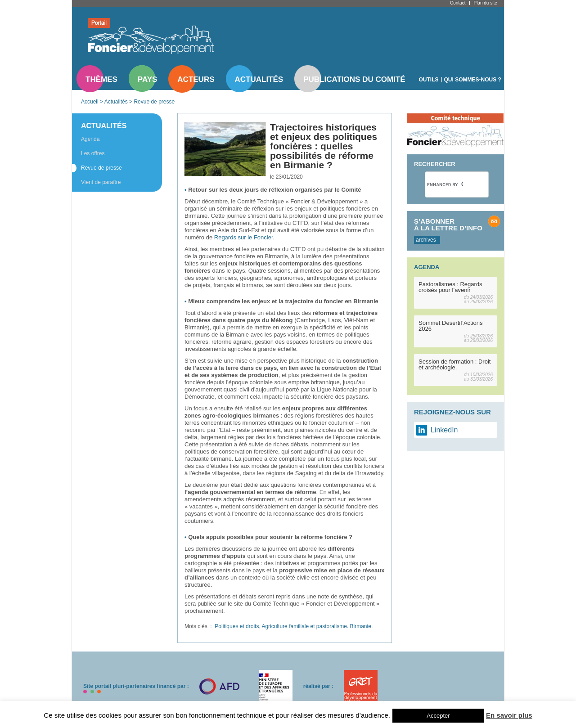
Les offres (93, 153)
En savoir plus (509, 715)
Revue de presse (154, 102)
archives (426, 240)
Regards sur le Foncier (244, 237)
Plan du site (485, 3)
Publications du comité (354, 79)
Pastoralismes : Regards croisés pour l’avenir (450, 287)
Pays (147, 79)
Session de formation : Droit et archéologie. (454, 364)
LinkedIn (444, 430)
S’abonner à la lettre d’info (448, 225)
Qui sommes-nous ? (473, 80)
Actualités (259, 79)
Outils (429, 80)
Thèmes (101, 79)
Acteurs (196, 79)
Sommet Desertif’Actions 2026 (451, 326)
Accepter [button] (438, 716)
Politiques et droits (237, 626)
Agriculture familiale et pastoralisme (304, 626)
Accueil (90, 102)
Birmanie (361, 626)
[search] (445, 184)
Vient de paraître (101, 182)
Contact (458, 3)
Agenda (90, 139)
